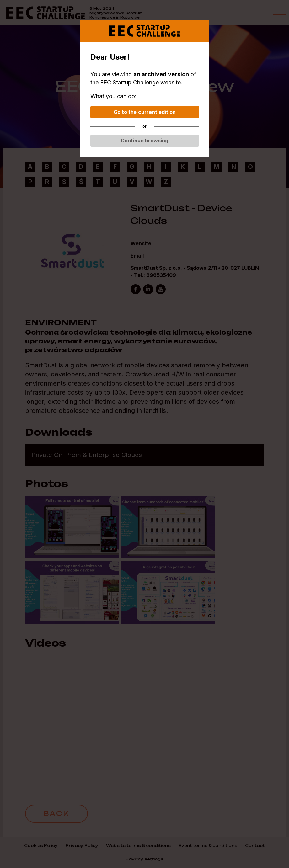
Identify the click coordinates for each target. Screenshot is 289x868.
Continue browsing (144, 141)
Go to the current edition (145, 112)
